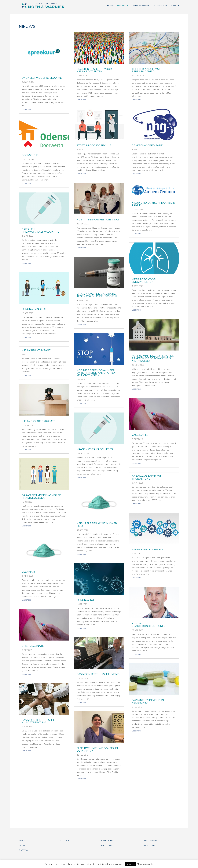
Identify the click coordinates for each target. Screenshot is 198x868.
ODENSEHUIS (30, 155)
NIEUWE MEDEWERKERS (148, 550)
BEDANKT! (28, 572)
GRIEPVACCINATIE (33, 646)
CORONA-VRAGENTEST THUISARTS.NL (147, 478)
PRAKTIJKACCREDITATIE (147, 145)
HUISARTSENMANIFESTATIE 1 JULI (98, 220)
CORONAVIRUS (86, 600)
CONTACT (65, 840)
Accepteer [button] (131, 864)
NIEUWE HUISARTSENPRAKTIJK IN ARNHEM (153, 204)
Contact (159, 6)
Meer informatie (145, 864)
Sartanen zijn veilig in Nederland (148, 701)
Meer (174, 6)
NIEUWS (23, 845)
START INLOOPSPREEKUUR (94, 145)
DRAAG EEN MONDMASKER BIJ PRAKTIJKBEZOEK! (41, 497)
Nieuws (121, 6)
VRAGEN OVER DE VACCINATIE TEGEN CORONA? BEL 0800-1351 (97, 295)
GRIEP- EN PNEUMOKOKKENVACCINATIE (40, 231)
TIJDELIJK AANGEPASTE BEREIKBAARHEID (147, 70)
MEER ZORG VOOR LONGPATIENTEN (144, 281)
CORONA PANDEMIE (34, 309)
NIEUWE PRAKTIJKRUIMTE (38, 421)
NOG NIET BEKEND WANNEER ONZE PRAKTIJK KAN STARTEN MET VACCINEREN (96, 373)
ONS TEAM (24, 850)
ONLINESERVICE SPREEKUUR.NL (42, 78)
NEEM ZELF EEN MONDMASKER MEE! (97, 525)
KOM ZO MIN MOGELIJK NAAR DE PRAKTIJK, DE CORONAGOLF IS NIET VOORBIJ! (153, 358)
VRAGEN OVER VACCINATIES (95, 449)
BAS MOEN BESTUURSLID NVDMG (98, 674)
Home (110, 6)
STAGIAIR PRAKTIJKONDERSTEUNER (149, 625)
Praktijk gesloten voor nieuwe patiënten (94, 70)
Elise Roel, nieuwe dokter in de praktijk (97, 750)
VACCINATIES (140, 435)
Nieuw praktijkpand (36, 350)
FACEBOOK (107, 845)
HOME (22, 840)
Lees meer (26, 109)
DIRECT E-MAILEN (150, 845)
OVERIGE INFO (108, 840)
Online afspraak (141, 6)
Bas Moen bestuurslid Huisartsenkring (38, 721)
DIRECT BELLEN (150, 840)
